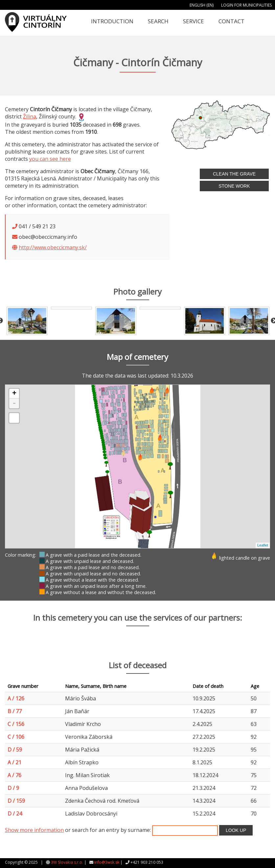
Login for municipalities (246, 5)
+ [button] (14, 394)
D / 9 (13, 788)
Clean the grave (234, 174)
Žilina (30, 116)
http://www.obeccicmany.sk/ (53, 247)
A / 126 (16, 698)
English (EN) (202, 5)
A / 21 (14, 762)
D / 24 (15, 814)
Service (194, 21)
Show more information (34, 830)
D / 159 (16, 801)
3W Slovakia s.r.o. (67, 862)
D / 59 (15, 750)
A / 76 (14, 775)
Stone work (234, 186)
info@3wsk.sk (107, 862)
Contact (231, 21)
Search (158, 21)
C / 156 (16, 724)
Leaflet (263, 545)
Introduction (112, 21)
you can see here (50, 159)
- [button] (14, 403)
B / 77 (15, 711)
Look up (236, 830)
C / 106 (16, 737)
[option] (27, 321)
